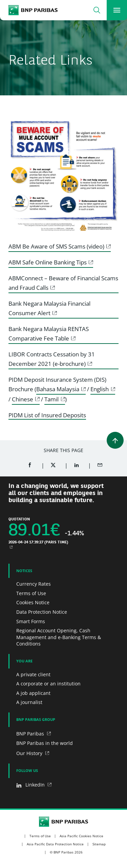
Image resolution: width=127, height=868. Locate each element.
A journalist (29, 702)
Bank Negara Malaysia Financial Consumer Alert (49, 308)
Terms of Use (31, 593)
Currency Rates (34, 584)
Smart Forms (31, 621)
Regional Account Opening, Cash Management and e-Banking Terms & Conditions (59, 637)
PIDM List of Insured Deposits (47, 415)
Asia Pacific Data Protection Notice (55, 844)
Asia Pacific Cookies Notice (81, 836)
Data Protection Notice (42, 612)
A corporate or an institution (48, 684)
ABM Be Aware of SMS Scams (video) (56, 246)
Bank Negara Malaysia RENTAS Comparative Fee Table (49, 334)
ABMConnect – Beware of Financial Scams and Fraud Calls (63, 283)
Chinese (23, 399)
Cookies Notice (33, 602)
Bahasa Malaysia (58, 389)
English (100, 389)
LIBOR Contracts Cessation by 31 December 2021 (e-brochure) (52, 359)
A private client (33, 674)
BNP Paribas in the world (45, 743)
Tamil (51, 399)
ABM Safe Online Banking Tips (48, 262)
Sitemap (99, 844)
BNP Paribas (31, 734)
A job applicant (33, 693)
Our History (30, 753)
